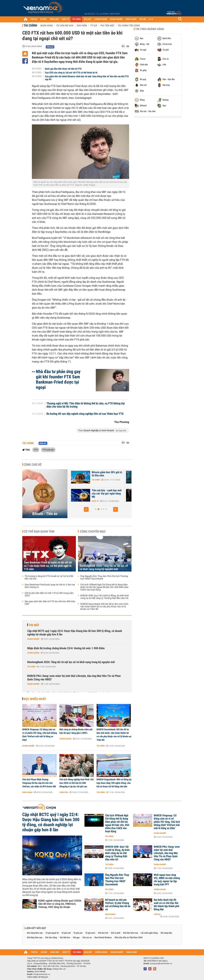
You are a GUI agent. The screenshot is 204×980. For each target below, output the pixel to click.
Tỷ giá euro (90, 933)
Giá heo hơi (103, 933)
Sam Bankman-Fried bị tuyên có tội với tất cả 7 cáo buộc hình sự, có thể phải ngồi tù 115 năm (48, 566)
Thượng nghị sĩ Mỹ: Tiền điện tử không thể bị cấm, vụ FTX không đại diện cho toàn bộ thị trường (86, 405)
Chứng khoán (33, 653)
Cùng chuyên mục (93, 531)
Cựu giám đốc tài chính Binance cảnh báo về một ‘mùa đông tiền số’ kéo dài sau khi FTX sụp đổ (87, 78)
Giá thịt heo (65, 938)
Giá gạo (76, 938)
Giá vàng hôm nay (35, 933)
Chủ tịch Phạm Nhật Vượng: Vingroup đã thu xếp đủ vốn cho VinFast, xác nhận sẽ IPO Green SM (39, 783)
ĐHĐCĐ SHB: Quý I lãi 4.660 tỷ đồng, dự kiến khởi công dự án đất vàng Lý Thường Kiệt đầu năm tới (105, 597)
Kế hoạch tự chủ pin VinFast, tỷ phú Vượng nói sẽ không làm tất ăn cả (118, 905)
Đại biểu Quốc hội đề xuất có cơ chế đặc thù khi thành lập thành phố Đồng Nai (166, 905)
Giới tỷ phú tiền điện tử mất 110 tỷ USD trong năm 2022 (49, 594)
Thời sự (157, 914)
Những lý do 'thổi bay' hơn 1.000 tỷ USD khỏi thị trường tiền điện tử (98, 494)
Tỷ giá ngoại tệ (52, 933)
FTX (36, 450)
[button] (86, 509)
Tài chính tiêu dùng (129, 26)
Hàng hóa (64, 792)
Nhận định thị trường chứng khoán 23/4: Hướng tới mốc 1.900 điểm (66, 648)
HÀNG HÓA (54, 19)
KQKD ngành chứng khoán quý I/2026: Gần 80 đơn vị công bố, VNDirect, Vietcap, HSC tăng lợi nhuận (60, 904)
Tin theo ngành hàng (150, 29)
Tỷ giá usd (66, 933)
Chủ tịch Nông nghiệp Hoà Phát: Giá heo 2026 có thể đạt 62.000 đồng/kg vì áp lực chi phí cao (76, 783)
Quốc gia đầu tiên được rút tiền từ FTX (63, 69)
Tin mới (34, 625)
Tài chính (30, 25)
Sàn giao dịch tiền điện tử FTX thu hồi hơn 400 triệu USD (50, 603)
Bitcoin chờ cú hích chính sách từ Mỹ (96, 474)
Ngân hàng (47, 26)
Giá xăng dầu (166, 933)
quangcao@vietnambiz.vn (161, 963)
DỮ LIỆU (143, 19)
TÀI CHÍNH (76, 19)
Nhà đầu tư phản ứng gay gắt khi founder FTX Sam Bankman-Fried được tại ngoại (58, 379)
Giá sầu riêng (51, 938)
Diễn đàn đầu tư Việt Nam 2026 (129, 938)
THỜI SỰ (34, 19)
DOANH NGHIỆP (116, 19)
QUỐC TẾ (65, 19)
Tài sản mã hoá (65, 26)
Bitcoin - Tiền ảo (45, 514)
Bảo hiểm (82, 26)
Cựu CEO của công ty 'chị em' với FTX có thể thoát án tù (71, 73)
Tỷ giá (94, 26)
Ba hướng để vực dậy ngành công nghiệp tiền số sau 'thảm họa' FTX (85, 414)
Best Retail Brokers (103, 938)
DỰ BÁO (44, 19)
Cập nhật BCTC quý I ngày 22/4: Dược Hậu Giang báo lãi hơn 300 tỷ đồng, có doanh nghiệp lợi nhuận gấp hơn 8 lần (75, 633)
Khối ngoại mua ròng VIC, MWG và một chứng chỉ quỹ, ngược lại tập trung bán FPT (167, 880)
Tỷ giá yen (78, 933)
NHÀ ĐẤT (87, 19)
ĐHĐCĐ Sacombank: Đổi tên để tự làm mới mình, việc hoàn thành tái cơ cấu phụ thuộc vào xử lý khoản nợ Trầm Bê (104, 607)
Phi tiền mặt (107, 26)
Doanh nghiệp (33, 639)
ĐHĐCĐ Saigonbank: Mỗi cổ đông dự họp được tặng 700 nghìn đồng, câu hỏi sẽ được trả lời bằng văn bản (114, 783)
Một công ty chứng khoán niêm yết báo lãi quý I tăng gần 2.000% (76, 731)
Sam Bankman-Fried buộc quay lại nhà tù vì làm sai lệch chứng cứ (50, 586)
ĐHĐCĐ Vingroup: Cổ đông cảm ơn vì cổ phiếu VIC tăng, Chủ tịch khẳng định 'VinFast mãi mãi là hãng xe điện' (40, 735)
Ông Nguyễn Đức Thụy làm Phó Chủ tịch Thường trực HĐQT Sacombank (104, 578)
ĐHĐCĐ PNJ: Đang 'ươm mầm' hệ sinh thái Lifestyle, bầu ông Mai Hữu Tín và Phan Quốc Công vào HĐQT (74, 678)
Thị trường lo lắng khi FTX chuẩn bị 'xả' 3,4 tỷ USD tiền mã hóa (49, 578)
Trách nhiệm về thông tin (38, 977)
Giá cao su (87, 938)
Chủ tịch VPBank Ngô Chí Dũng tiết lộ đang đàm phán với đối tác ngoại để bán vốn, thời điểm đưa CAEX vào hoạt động (104, 587)
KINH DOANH (131, 19)
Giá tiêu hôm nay (131, 933)
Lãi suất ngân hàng (149, 933)
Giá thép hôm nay (35, 938)
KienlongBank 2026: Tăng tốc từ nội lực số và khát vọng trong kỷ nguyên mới (104, 568)
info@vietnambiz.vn (42, 974)
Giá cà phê (116, 933)
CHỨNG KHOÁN (101, 19)
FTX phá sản (48, 450)
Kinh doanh (27, 792)
